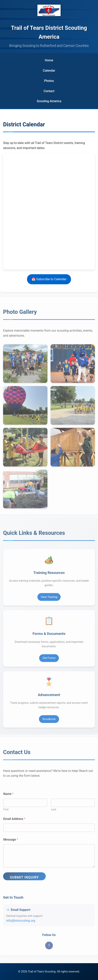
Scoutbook (49, 721)
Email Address (14, 821)
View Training (49, 599)
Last (54, 812)
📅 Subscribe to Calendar (49, 279)
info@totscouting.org (21, 923)
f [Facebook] (49, 948)
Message (11, 842)
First (6, 812)
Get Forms (49, 660)
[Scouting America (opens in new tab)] (49, 101)
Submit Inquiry (24, 880)
